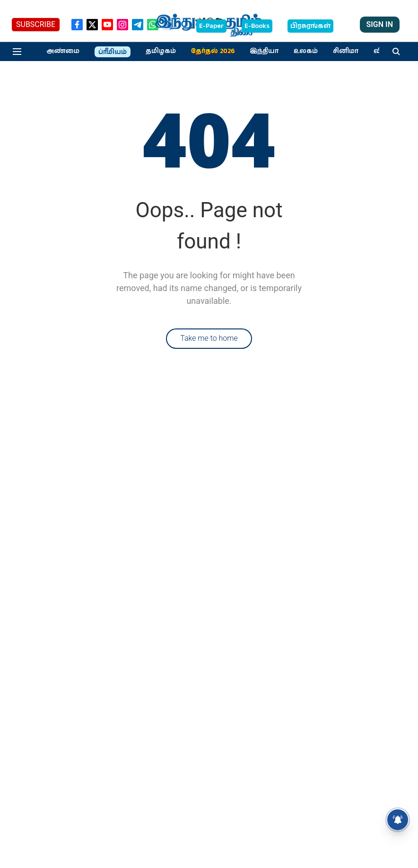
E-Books (257, 26)
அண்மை (63, 51)
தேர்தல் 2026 (213, 51)
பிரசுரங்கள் (310, 26)
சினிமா (346, 51)
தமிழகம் (161, 51)
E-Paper (211, 26)
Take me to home (209, 338)
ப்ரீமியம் (113, 52)
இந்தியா (264, 51)
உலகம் (306, 51)
